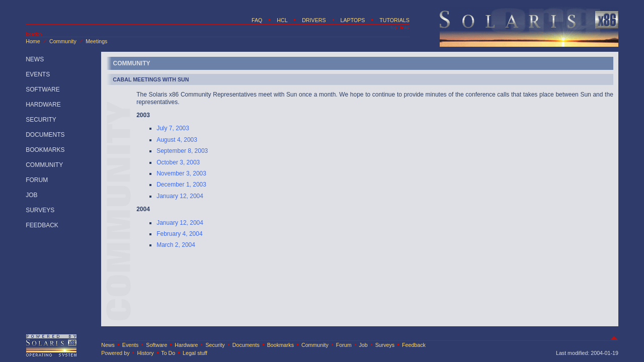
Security (215, 345)
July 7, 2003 (173, 128)
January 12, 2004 (180, 196)
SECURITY (41, 120)
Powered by (115, 353)
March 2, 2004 (176, 245)
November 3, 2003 (181, 173)
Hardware (187, 345)
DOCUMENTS (45, 135)
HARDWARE (43, 105)
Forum (344, 345)
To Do (168, 353)
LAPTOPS (352, 20)
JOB (31, 195)
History (145, 353)
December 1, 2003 (181, 185)
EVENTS (38, 74)
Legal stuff (195, 353)
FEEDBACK (42, 225)
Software (156, 345)
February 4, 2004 (179, 234)
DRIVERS (314, 20)
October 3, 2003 (178, 162)
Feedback (414, 345)
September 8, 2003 (182, 151)
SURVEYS (40, 210)
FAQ (257, 20)
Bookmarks (280, 345)
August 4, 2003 (177, 140)
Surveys (385, 345)
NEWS (35, 59)
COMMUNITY (44, 165)
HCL (282, 20)
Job (364, 345)
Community (63, 41)
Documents (246, 345)
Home (33, 41)
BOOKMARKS (45, 150)
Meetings (96, 41)
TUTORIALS (394, 20)
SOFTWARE (43, 89)
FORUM (37, 180)
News (108, 345)
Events (131, 345)
